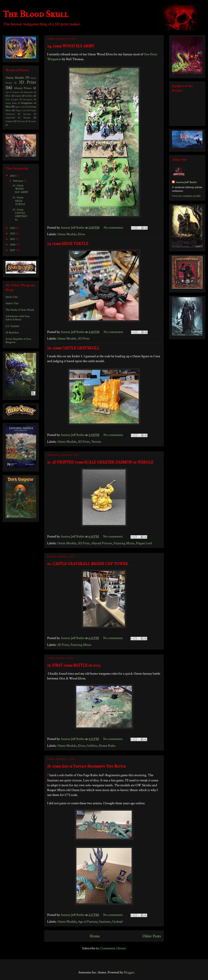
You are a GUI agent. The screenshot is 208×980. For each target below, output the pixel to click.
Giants (18, 96)
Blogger (129, 972)
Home (95, 936)
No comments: (114, 228)
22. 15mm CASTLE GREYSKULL (73, 348)
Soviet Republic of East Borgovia (18, 341)
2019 (13, 250)
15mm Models (67, 234)
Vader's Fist (12, 303)
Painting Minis (124, 543)
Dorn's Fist (12, 297)
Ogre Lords (20, 107)
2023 (13, 228)
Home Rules (107, 746)
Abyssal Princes (102, 543)
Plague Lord (144, 543)
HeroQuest (28, 99)
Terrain (96, 442)
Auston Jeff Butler (186, 182)
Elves (81, 234)
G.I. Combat (12, 326)
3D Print (84, 339)
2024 (13, 176)
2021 (13, 239)
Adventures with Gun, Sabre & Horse (18, 318)
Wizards (32, 121)
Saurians (105, 922)
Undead (117, 922)
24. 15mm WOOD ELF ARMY (71, 46)
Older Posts (152, 936)
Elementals (28, 92)
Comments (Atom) (113, 948)
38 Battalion (12, 333)
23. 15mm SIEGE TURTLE (68, 244)
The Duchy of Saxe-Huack (20, 310)
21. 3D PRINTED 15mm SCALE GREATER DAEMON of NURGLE (100, 462)
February (18, 181)
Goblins (92, 746)
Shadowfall (10, 118)
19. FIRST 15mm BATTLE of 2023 (74, 665)
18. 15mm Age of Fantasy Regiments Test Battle (86, 766)
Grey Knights (12, 99)
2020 (13, 245)
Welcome (21, 121)
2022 (13, 234)
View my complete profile (186, 196)
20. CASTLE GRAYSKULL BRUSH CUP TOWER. (88, 564)
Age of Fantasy (88, 922)
